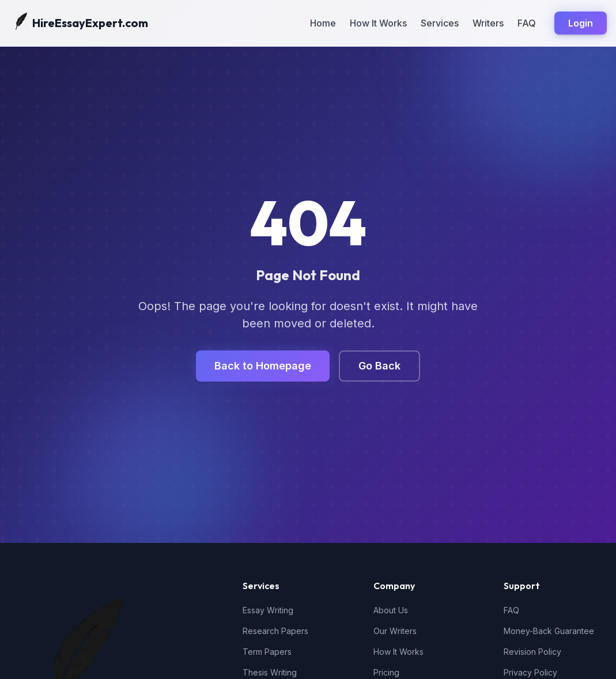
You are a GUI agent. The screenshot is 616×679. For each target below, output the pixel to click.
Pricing (386, 672)
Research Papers (275, 631)
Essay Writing (268, 610)
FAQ (527, 23)
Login (581, 23)
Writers (488, 23)
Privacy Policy (530, 672)
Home (323, 23)
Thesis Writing (270, 672)
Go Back (379, 366)
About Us (391, 610)
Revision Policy (532, 652)
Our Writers (395, 631)
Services (440, 23)
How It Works (378, 23)
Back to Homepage (263, 366)
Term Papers (267, 652)
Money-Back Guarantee (549, 631)
